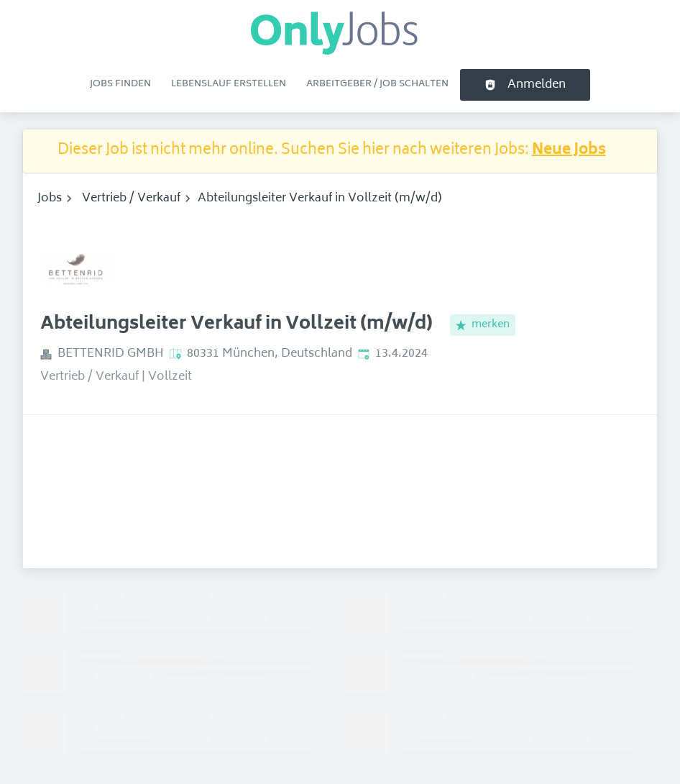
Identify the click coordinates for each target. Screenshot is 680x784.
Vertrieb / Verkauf (131, 199)
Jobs (50, 199)
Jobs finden (120, 84)
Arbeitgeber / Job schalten (377, 84)
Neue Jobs (569, 151)
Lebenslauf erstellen (229, 84)
